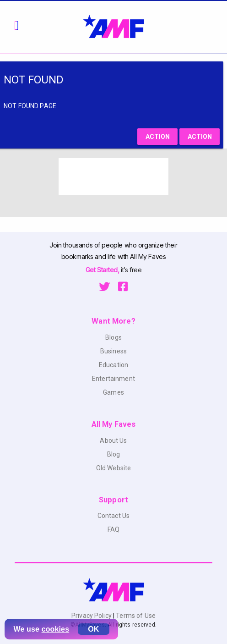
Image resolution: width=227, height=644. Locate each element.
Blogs (113, 337)
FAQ (113, 529)
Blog (114, 454)
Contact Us (113, 516)
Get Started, (103, 270)
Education (113, 365)
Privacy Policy (92, 616)
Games (113, 392)
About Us (113, 440)
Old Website (114, 468)
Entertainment (113, 379)
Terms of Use (135, 616)
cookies (56, 629)
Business (113, 351)
